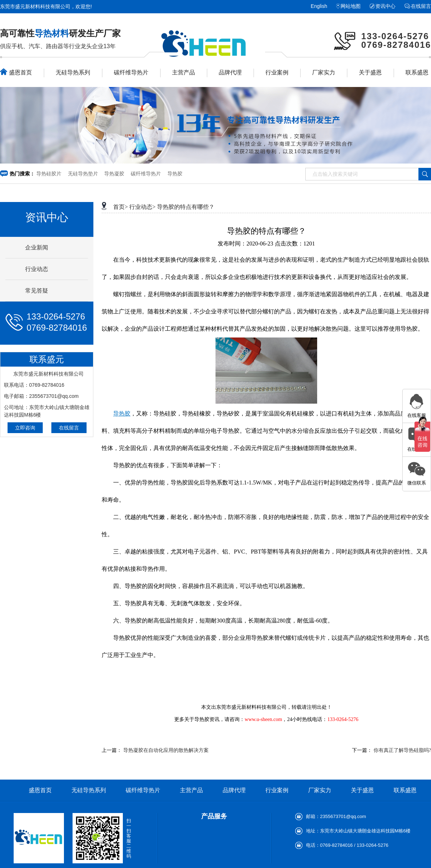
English (319, 6)
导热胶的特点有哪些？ (186, 207)
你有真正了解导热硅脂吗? (402, 750)
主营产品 (184, 72)
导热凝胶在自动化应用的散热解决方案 (166, 750)
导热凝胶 (114, 174)
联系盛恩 (417, 72)
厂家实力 (324, 72)
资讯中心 (385, 6)
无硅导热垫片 (83, 174)
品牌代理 (230, 72)
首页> (121, 207)
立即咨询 (25, 428)
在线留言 (421, 6)
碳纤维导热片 (131, 72)
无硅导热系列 (73, 72)
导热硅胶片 (49, 174)
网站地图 (351, 6)
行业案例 (277, 72)
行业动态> (142, 207)
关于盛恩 (370, 72)
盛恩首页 (16, 72)
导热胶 (175, 174)
